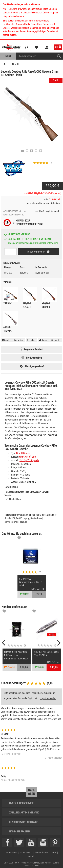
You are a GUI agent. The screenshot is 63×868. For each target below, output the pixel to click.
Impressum (11, 853)
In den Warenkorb (36, 252)
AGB (54, 853)
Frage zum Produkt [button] (33, 350)
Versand (55, 211)
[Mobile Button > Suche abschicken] (59, 56)
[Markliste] (19, 538)
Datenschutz (26, 853)
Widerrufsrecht (42, 853)
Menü (8, 56)
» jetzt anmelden (48, 698)
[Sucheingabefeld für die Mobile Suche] (35, 56)
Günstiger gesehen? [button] (34, 366)
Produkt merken (34, 358)
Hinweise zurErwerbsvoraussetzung (30, 222)
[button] (55, 340)
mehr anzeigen (55, 758)
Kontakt (32, 856)
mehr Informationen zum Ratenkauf (43, 203)
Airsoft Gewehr (23, 453)
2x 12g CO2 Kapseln (29, 460)
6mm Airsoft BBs (27, 457)
